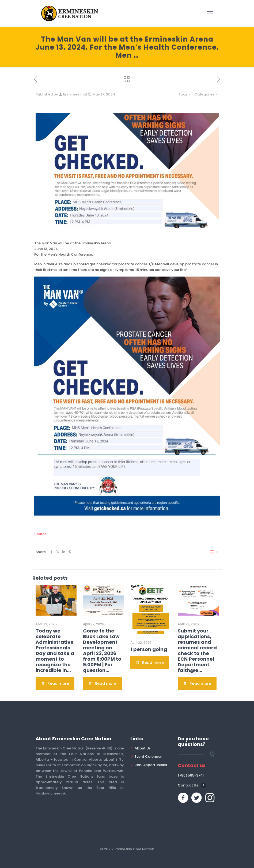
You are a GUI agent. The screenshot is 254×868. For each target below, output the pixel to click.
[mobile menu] (210, 13)
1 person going (149, 649)
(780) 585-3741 (191, 775)
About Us (143, 748)
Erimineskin (73, 94)
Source (40, 534)
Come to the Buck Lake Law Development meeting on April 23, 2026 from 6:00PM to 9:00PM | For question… (102, 650)
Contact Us (188, 785)
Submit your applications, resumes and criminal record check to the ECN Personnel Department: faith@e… (197, 650)
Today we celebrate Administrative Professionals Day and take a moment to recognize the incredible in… (55, 650)
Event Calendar (148, 757)
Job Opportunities (151, 765)
